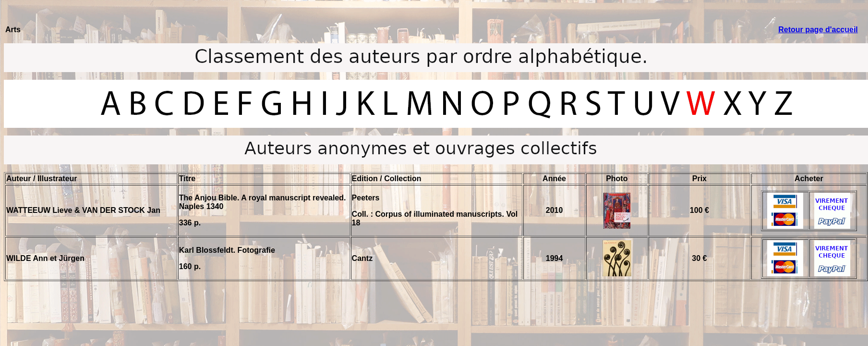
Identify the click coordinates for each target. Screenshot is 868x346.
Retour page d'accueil (818, 30)
